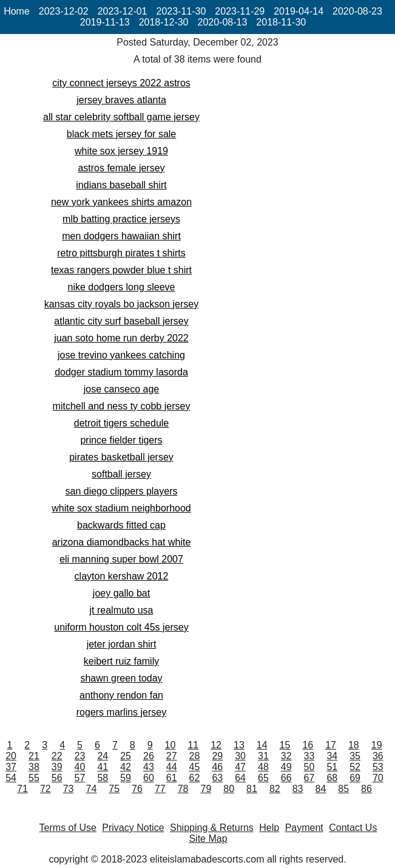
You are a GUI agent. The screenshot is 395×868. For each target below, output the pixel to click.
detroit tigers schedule (122, 423)
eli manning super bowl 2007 (121, 559)
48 (263, 767)
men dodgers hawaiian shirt (121, 236)
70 (378, 778)
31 (263, 756)
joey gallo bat (121, 593)
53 (378, 767)
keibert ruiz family (121, 661)
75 (114, 789)
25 (126, 756)
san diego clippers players (122, 491)
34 (332, 756)
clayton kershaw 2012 (122, 576)
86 (366, 789)
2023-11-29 (240, 11)
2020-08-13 (223, 22)
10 (170, 745)
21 (34, 756)
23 (80, 756)
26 (149, 756)
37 (11, 767)
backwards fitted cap (121, 525)
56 (57, 778)
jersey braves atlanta (121, 100)
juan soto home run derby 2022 (121, 338)
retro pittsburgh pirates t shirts (121, 253)
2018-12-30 (164, 22)
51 (332, 767)
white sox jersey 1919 (121, 151)
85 (343, 789)
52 (355, 767)
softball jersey (121, 474)
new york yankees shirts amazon (121, 202)
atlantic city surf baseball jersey (121, 321)
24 (103, 756)
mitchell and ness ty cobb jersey (122, 406)
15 (285, 745)
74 (92, 789)
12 (216, 745)
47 (240, 767)
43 (149, 767)
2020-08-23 (357, 11)
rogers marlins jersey (121, 712)
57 (80, 778)
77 (160, 789)
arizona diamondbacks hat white (122, 542)
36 (378, 756)
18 (354, 745)
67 (309, 778)
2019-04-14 (299, 11)
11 (193, 745)
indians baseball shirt (121, 185)
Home (17, 11)
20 (11, 756)
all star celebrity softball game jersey (121, 117)
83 (298, 789)
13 (239, 745)
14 (262, 745)
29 (217, 756)
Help (269, 828)
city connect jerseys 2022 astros (121, 83)
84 (320, 789)
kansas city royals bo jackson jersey (121, 304)
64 (240, 778)
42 (126, 767)
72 (46, 789)
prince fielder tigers (121, 440)
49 (286, 767)
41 (103, 767)
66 (286, 778)
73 (69, 789)
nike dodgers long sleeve (121, 287)
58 (103, 778)
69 (355, 778)
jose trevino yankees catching (121, 355)
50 (309, 767)
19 (377, 745)
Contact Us (353, 828)
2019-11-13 (105, 22)
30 (240, 756)
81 (252, 789)
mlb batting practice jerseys (121, 219)
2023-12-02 (64, 11)
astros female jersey (121, 168)
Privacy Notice (133, 828)
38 (34, 767)
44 (172, 767)
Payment (304, 828)
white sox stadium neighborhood (121, 508)
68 (332, 778)
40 (80, 767)
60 (149, 778)
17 (331, 745)
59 (126, 778)
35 (355, 756)
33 (309, 756)
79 (206, 789)
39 (57, 767)
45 (195, 767)
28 (195, 756)
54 (11, 778)
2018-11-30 (281, 22)
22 (57, 756)
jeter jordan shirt (122, 644)
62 (195, 778)
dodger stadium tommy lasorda (121, 372)
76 (137, 789)
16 (308, 745)
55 (34, 778)
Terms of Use (68, 828)
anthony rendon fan (121, 695)
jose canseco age (122, 389)
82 (275, 789)
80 (229, 789)
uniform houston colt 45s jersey (121, 627)
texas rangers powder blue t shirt (121, 270)
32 (286, 756)
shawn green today (121, 678)
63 (217, 778)
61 (172, 778)
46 (217, 767)
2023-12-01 (123, 11)
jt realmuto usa (122, 610)
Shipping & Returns (212, 828)
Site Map (208, 839)
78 (183, 789)
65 (263, 778)
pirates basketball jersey (121, 457)
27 (172, 756)
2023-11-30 (181, 11)
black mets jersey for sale (122, 134)
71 (22, 789)
